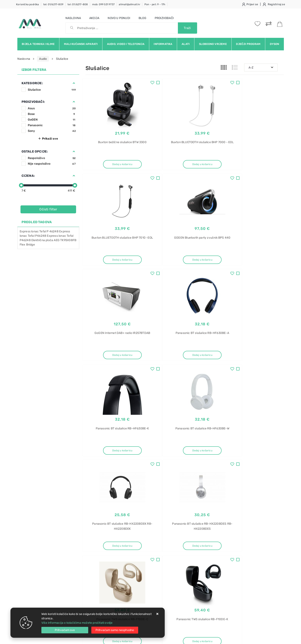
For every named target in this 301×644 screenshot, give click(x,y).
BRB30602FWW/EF (235, 590)
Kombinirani (230, 561)
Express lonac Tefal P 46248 (39, 231)
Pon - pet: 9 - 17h (155, 4)
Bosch (226, 547)
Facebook (189, 507)
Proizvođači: (33, 102)
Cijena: (28, 176)
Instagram (232, 507)
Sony (52, 131)
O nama (133, 540)
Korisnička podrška (28, 4)
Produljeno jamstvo (141, 553)
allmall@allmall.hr (129, 4)
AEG (57, 240)
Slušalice (52, 90)
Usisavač (228, 539)
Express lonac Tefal (60, 236)
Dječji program (248, 44)
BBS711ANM (230, 554)
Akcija (94, 18)
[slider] (21, 185)
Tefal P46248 (37, 236)
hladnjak (228, 568)
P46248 (25, 240)
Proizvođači (164, 18)
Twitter (211, 507)
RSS (271, 507)
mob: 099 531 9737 (103, 4)
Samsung (228, 583)
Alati (186, 44)
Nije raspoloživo (52, 164)
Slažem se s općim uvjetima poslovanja (56, 519)
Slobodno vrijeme (213, 44)
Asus (52, 108)
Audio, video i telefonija (126, 44)
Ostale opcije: (35, 151)
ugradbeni (229, 576)
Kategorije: (32, 83)
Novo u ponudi (119, 18)
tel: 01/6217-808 (78, 4)
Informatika (163, 44)
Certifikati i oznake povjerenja (148, 571)
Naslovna (73, 18)
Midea (226, 605)
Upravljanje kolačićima (101, 578)
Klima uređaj (230, 598)
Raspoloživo (52, 158)
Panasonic (52, 125)
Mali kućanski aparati (81, 44)
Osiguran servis (96, 571)
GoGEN (52, 120)
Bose (52, 114)
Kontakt (91, 546)
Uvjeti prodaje (95, 540)
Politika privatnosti (140, 546)
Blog (142, 18)
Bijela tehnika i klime (38, 44)
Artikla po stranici (240, 472)
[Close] (65, 630)
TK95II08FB (68, 240)
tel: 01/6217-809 (53, 4)
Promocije (135, 565)
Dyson (275, 44)
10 (195, 472)
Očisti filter (48, 209)
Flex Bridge (27, 245)
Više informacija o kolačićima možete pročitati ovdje (77, 623)
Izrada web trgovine (272, 638)
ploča (49, 240)
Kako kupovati (95, 553)
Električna (38, 240)
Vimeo (254, 507)
